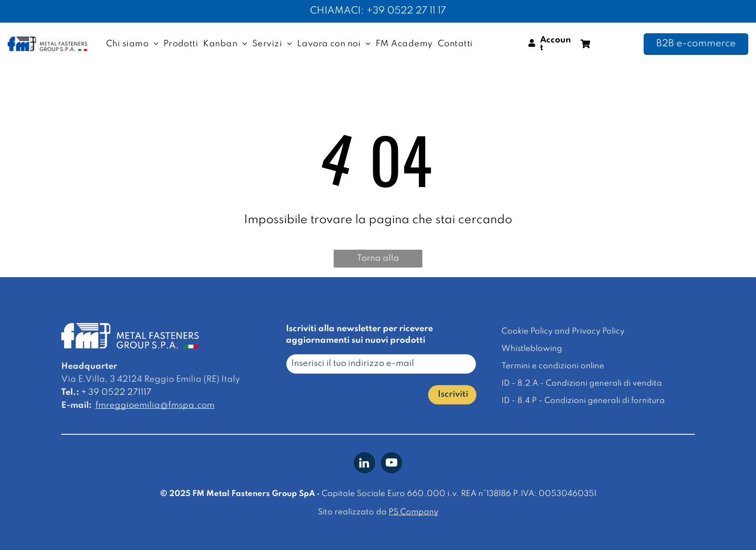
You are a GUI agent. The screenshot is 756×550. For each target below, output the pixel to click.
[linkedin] (364, 464)
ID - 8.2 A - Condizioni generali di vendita (582, 383)
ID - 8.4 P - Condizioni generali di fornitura (583, 401)
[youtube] (391, 464)
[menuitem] (132, 44)
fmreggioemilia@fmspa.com (155, 405)
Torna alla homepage (378, 261)
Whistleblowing (532, 349)
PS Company (413, 512)
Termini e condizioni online (553, 366)
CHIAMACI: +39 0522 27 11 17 (378, 11)
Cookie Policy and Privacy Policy (563, 331)
